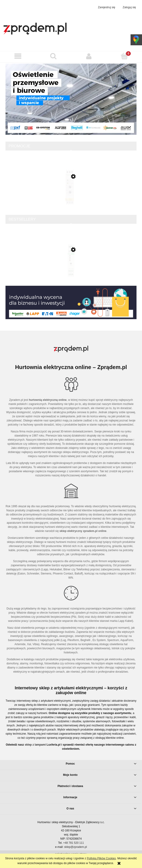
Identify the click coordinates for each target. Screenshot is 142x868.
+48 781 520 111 (74, 843)
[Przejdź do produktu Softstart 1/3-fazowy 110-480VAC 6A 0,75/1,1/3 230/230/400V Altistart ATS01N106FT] (71, 195)
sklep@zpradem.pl (76, 847)
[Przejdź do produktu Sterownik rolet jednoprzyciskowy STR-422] (71, 270)
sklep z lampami (35, 745)
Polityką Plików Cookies (101, 858)
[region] (71, 99)
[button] (18, 56)
